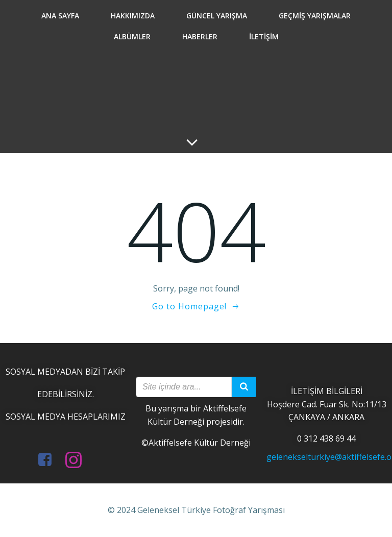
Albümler (132, 36)
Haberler (200, 36)
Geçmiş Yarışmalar (315, 16)
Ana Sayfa (60, 16)
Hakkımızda (133, 16)
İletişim (264, 36)
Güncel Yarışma (217, 16)
